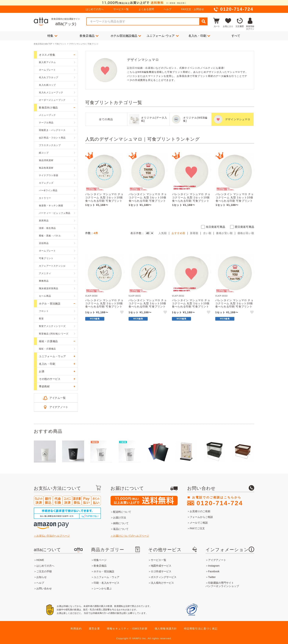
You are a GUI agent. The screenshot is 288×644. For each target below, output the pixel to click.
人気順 (163, 233)
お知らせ (42, 577)
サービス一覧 (121, 9)
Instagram (214, 566)
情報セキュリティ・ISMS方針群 (127, 629)
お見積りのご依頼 (200, 511)
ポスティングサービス (164, 577)
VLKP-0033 (221, 296)
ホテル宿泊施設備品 (126, 36)
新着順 (194, 233)
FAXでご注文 (197, 528)
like (122, 313)
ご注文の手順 (44, 571)
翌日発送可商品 (244, 227)
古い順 (207, 233)
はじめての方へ (95, 9)
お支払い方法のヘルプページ (53, 536)
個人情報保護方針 (166, 629)
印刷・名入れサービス (107, 583)
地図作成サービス (161, 566)
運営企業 (94, 629)
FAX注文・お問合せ (192, 9)
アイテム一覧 (57, 398)
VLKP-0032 (178, 296)
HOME (40, 560)
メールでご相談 (199, 523)
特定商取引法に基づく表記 (201, 629)
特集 (52, 36)
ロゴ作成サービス (161, 571)
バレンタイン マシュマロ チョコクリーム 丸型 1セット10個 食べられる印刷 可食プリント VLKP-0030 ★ (104, 199)
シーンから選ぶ (103, 588)
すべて (236, 36)
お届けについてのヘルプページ (131, 536)
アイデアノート (59, 407)
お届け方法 (120, 518)
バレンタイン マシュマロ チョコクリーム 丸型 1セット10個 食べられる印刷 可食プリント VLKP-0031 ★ (235, 199)
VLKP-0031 (135, 296)
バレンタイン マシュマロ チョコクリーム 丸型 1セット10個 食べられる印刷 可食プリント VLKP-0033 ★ (148, 199)
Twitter (212, 577)
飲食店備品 (89, 36)
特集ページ (100, 560)
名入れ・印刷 (199, 36)
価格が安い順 (224, 233)
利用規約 (76, 629)
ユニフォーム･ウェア (163, 36)
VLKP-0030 (91, 296)
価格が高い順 (246, 233)
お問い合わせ (44, 588)
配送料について (122, 512)
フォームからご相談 (201, 517)
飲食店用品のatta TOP (43, 44)
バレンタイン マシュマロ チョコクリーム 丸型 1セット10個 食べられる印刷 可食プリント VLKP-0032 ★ (191, 199)
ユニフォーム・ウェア (107, 577)
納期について (121, 523)
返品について (121, 529)
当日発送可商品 (215, 227)
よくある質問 (146, 9)
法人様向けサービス (162, 583)
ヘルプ (168, 9)
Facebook (214, 571)
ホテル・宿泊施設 (104, 571)
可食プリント (61, 44)
